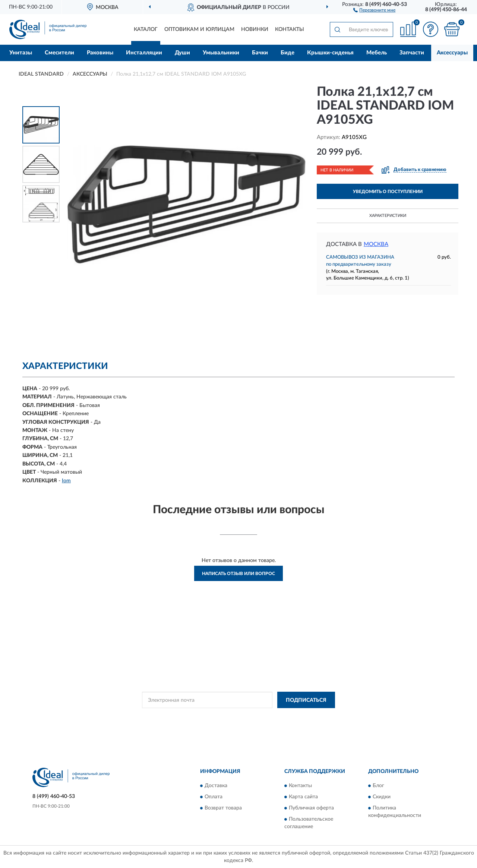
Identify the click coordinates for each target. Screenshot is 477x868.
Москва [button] (376, 244)
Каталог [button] (146, 29)
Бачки (260, 53)
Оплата (214, 797)
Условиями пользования (294, 717)
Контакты (290, 29)
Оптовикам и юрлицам (199, 29)
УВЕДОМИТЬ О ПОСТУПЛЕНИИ (388, 192)
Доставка (216, 786)
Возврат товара (223, 808)
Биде (288, 53)
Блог (378, 786)
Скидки (382, 797)
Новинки (255, 29)
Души (182, 53)
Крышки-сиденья (330, 53)
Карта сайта (303, 797)
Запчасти (412, 53)
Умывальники (221, 53)
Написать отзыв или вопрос (238, 574)
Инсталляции (144, 53)
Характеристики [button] (388, 216)
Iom (66, 481)
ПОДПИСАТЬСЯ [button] (306, 700)
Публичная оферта (311, 808)
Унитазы (21, 53)
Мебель (377, 53)
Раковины (100, 53)
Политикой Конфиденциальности (228, 717)
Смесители (59, 53)
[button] (374, 10)
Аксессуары (452, 53)
